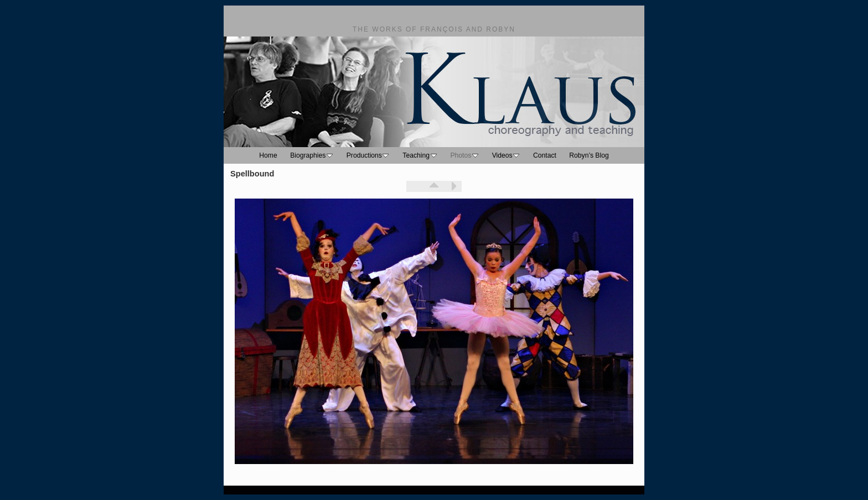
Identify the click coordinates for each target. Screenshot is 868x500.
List (434, 186)
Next (453, 186)
